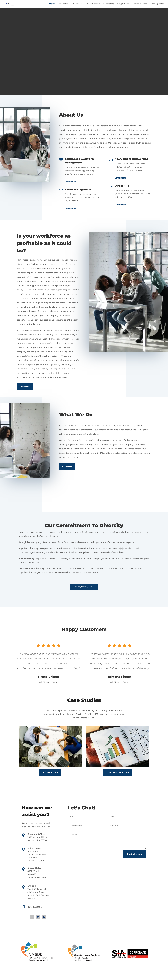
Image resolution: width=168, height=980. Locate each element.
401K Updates (157, 4)
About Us (63, 4)
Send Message (135, 854)
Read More (25, 387)
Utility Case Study (50, 772)
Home (52, 4)
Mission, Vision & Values (84, 587)
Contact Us (108, 4)
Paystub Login (140, 4)
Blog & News (123, 4)
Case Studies (93, 4)
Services (77, 4)
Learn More (71, 182)
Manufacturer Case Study (118, 772)
